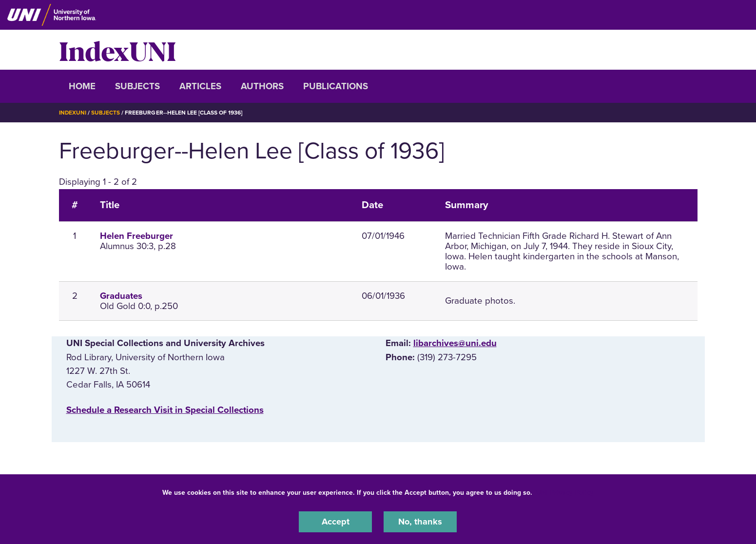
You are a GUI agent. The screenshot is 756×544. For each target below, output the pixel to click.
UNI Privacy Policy (565, 492)
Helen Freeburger (136, 236)
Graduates (121, 295)
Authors (262, 86)
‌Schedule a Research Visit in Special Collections (165, 410)
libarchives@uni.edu (455, 343)
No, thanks (420, 522)
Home (82, 86)
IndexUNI (117, 50)
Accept (335, 522)
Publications (336, 86)
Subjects (137, 86)
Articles (200, 86)
